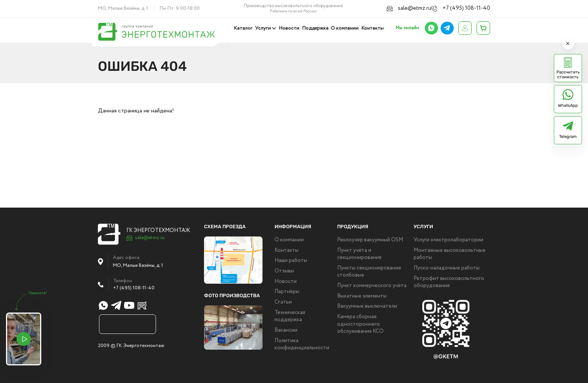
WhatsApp (568, 105)
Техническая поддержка (290, 316)
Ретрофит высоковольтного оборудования (449, 282)
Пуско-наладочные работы (447, 268)
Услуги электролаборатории (448, 240)
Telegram (568, 137)
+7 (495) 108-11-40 (469, 8)
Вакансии (286, 330)
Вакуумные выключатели (367, 306)
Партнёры (287, 292)
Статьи (283, 302)
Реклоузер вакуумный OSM (370, 240)
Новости (290, 28)
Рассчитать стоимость (568, 75)
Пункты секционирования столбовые (369, 272)
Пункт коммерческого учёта (372, 286)
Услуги (265, 28)
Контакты (372, 28)
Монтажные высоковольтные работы (450, 254)
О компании (345, 28)
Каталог (246, 28)
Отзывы (284, 271)
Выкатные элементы (362, 296)
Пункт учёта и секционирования (359, 254)
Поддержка (316, 28)
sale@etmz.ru (419, 8)
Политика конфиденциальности (302, 345)
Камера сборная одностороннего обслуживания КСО (360, 324)
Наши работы (291, 261)
